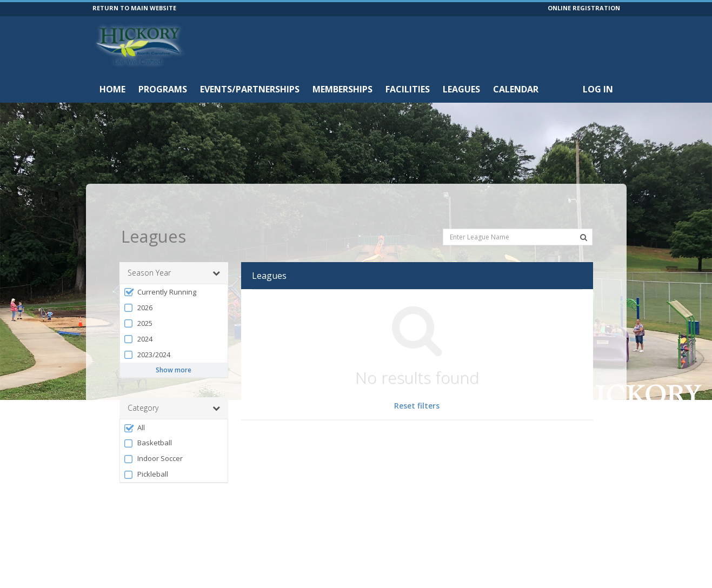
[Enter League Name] (518, 214)
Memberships (342, 89)
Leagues (461, 89)
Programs (163, 89)
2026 (138, 286)
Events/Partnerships (250, 89)
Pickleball (146, 452)
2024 (138, 317)
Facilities (408, 89)
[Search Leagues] (584, 215)
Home (112, 89)
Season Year (174, 251)
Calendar (516, 89)
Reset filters (417, 383)
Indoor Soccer (153, 436)
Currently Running (160, 270)
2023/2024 (147, 333)
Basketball (148, 421)
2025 (138, 301)
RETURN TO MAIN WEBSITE (134, 8)
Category (174, 386)
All (134, 406)
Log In (598, 89)
